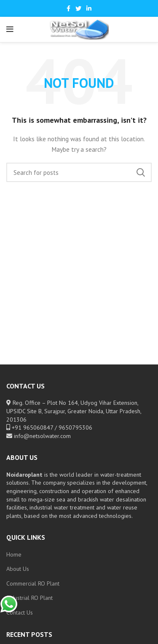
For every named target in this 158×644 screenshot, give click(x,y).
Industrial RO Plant (29, 598)
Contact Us (20, 612)
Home (14, 554)
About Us (18, 569)
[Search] (79, 172)
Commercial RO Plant (33, 583)
